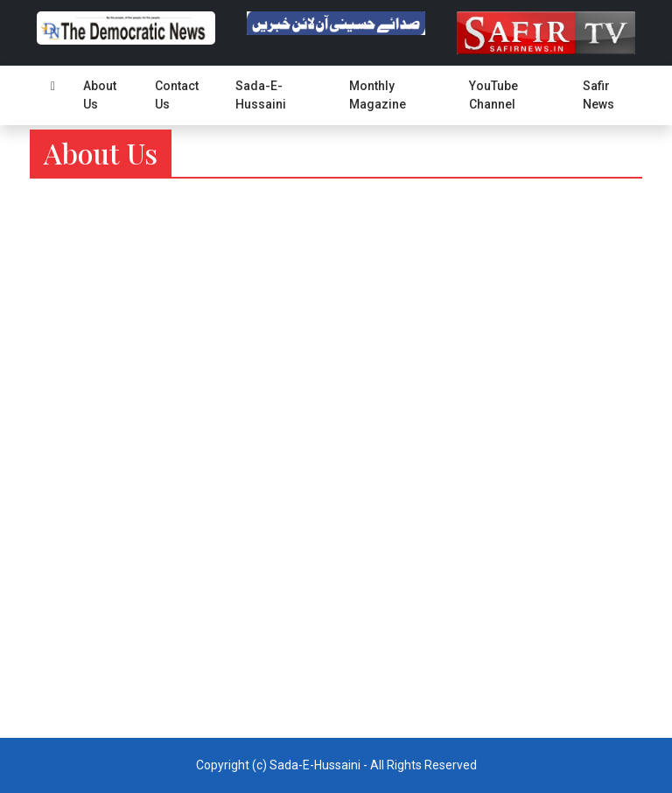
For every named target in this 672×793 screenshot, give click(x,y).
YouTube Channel (493, 95)
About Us (100, 95)
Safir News (598, 95)
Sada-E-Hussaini (261, 95)
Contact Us (177, 95)
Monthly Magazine (378, 95)
